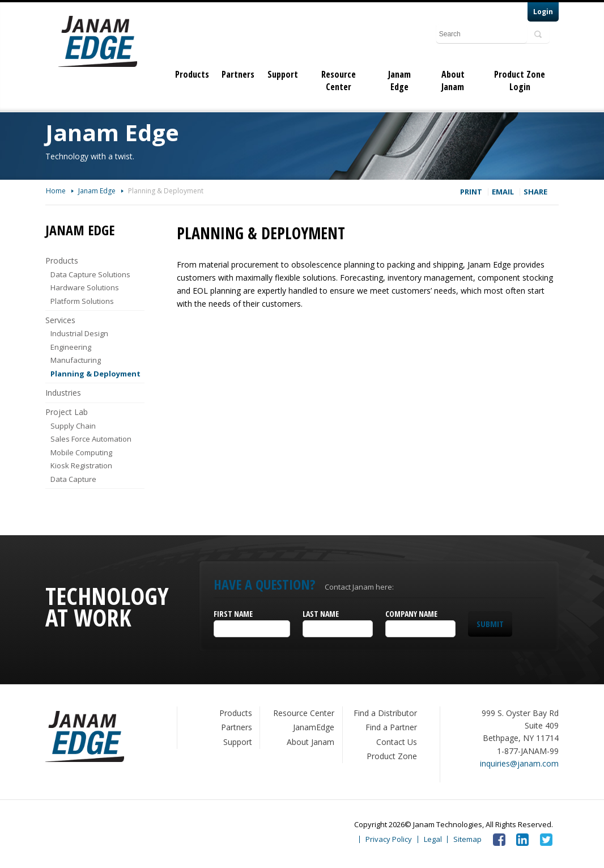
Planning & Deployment (166, 191)
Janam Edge (399, 81)
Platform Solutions (82, 301)
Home (56, 191)
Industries (63, 393)
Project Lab (67, 412)
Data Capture (73, 479)
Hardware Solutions (85, 287)
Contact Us (397, 742)
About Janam (453, 81)
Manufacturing (76, 360)
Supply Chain (73, 426)
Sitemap (467, 839)
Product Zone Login (520, 81)
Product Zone (392, 756)
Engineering (71, 347)
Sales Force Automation (91, 439)
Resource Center (339, 81)
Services (60, 320)
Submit (490, 624)
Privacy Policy (389, 839)
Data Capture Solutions (90, 274)
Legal (433, 839)
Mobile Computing (81, 452)
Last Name (321, 614)
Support (283, 74)
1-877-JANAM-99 (528, 751)
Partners (238, 74)
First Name (233, 614)
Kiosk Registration (81, 465)
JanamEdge (314, 727)
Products (192, 74)
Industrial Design (79, 333)
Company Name (411, 614)
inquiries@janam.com (519, 763)
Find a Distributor (385, 713)
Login (543, 12)
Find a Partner (391, 727)
